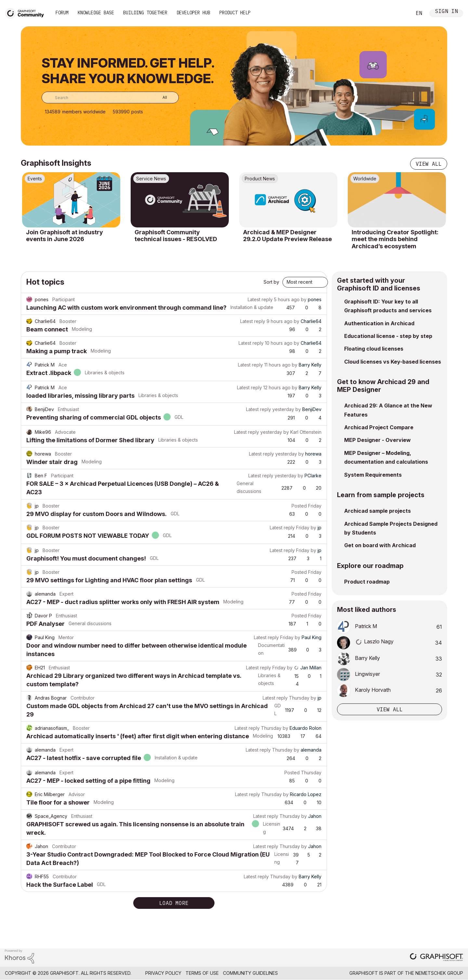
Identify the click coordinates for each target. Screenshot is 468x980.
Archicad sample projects (377, 511)
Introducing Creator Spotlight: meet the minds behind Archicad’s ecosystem (395, 239)
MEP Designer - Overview (377, 440)
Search (399, 13)
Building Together (145, 13)
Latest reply (260, 299)
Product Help (235, 13)
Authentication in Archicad (379, 323)
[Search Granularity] (160, 97)
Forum (62, 13)
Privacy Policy (163, 973)
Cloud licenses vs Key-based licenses (393, 362)
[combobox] (110, 97)
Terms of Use (202, 973)
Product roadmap (367, 582)
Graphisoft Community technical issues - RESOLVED (176, 236)
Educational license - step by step (388, 336)
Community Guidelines (250, 973)
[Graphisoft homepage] (436, 958)
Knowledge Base (96, 13)
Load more (174, 903)
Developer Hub (193, 13)
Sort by (271, 282)
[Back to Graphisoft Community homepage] (27, 13)
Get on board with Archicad (380, 545)
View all (429, 164)
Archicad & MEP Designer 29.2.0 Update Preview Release (287, 236)
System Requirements (373, 475)
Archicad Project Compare (379, 427)
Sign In (447, 12)
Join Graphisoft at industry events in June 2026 (65, 236)
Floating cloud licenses (374, 349)
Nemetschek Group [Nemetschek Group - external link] (439, 973)
